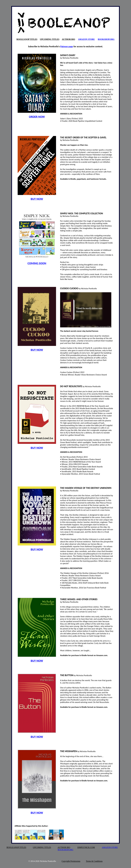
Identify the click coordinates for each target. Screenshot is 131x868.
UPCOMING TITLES (50, 39)
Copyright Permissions (71, 861)
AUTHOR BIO (68, 39)
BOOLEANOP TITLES (27, 39)
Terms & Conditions (94, 861)
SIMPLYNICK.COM (86, 847)
